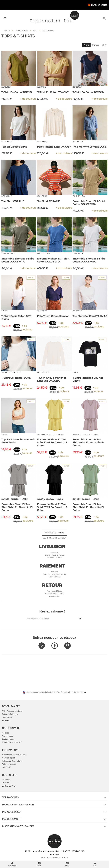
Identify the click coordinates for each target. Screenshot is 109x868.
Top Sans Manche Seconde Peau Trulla (18, 441)
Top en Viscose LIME (14, 147)
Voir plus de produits (54, 533)
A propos (5, 733)
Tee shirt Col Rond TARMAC (90, 316)
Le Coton (6, 783)
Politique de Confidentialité (12, 761)
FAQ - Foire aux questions (12, 711)
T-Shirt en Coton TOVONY (53, 92)
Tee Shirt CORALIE (13, 201)
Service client (7, 717)
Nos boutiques (8, 736)
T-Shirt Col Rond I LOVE (16, 378)
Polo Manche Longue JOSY (54, 147)
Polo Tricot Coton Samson (53, 316)
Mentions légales (9, 758)
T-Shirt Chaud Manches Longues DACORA (52, 379)
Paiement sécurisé (9, 764)
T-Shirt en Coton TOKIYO (17, 92)
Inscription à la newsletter (12, 742)
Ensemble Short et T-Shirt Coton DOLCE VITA (89, 203)
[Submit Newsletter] (80, 619)
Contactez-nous (8, 739)
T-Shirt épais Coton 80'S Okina (16, 318)
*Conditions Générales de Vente (14, 755)
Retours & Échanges (10, 714)
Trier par (96, 45)
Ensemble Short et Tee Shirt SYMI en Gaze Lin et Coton (53, 443)
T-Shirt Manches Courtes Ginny (88, 379)
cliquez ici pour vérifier (77, 692)
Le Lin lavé (6, 780)
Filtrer (86, 45)
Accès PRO (7, 720)
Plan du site (7, 767)
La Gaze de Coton (9, 786)
